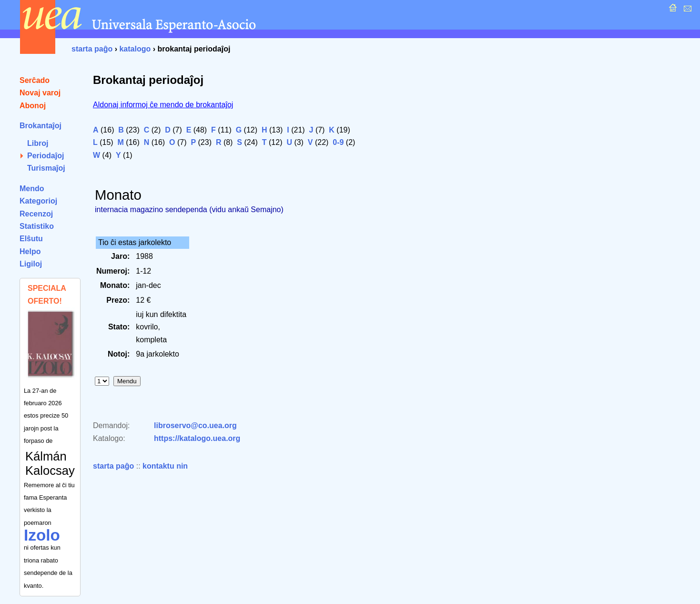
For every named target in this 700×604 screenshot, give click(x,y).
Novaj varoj (40, 93)
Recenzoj (36, 214)
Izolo (42, 535)
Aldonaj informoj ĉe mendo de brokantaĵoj (163, 105)
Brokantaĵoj (41, 126)
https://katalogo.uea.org (197, 438)
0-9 (338, 142)
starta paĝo (92, 49)
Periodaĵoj (46, 156)
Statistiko (37, 226)
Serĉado (35, 80)
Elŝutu (31, 239)
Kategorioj (38, 201)
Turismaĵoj (46, 168)
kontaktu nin (165, 466)
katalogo (135, 49)
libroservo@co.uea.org (195, 425)
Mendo (32, 189)
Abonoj (33, 106)
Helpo (30, 251)
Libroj (38, 143)
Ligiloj (31, 264)
